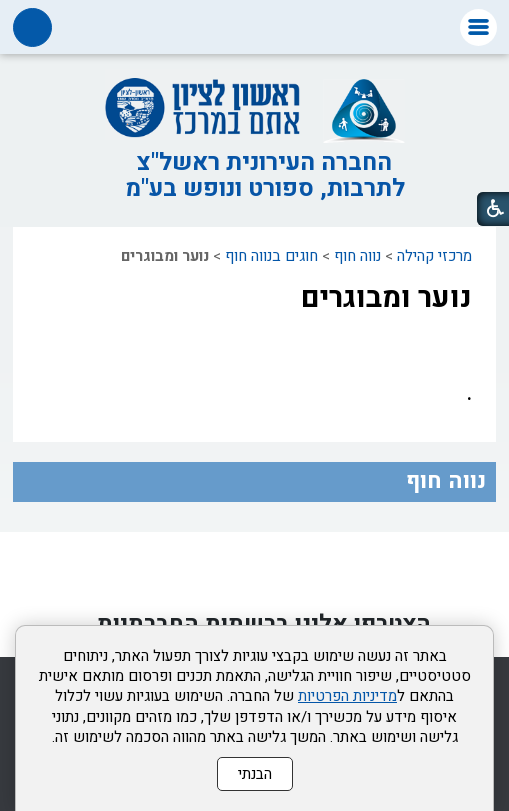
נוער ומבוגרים (386, 298)
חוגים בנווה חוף (271, 256)
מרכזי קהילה (434, 256)
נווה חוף (357, 256)
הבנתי (255, 774)
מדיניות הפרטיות (347, 696)
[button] (478, 27)
